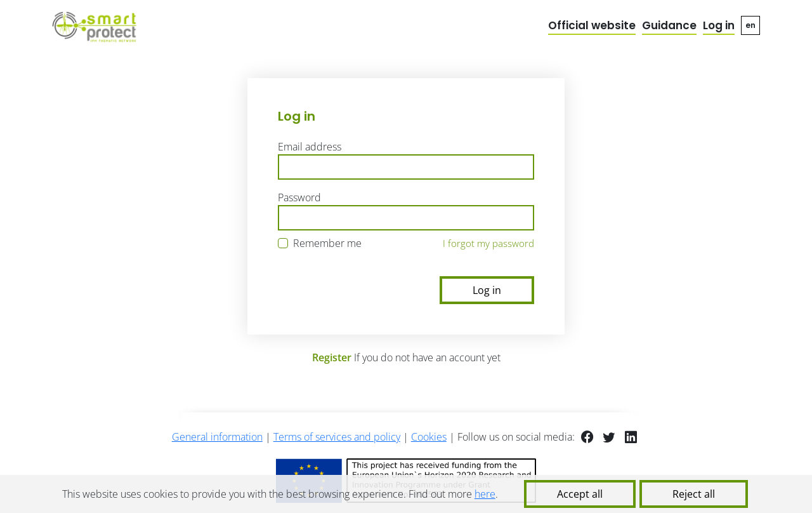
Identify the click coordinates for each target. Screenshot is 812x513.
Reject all (694, 494)
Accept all (580, 494)
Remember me (327, 243)
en (750, 25)
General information (217, 437)
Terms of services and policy (337, 437)
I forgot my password (488, 243)
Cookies (429, 437)
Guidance (669, 25)
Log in (719, 25)
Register (332, 357)
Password (299, 197)
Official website (592, 25)
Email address (310, 147)
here (485, 494)
